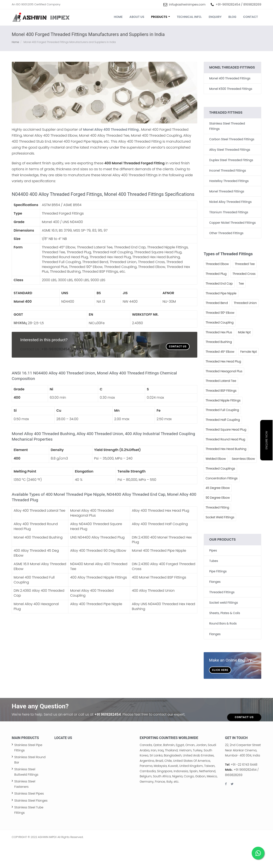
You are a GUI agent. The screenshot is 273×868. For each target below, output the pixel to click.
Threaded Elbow (217, 268)
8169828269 (252, 4)
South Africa (162, 800)
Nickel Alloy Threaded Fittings (231, 201)
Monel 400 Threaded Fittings (230, 78)
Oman (190, 769)
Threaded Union (217, 317)
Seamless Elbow (244, 483)
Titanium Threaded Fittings (229, 211)
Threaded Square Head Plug (226, 454)
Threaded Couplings (221, 493)
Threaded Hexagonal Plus (224, 395)
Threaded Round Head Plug (226, 464)
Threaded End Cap (219, 288)
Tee (242, 288)
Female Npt (214, 376)
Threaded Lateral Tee (221, 405)
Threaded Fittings (222, 617)
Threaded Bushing (219, 356)
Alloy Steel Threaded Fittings (230, 149)
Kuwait (173, 790)
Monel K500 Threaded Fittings (231, 89)
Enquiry (215, 17)
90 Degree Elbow (218, 523)
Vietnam (185, 774)
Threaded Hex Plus (219, 346)
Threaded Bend (217, 307)
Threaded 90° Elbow (220, 327)
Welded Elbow (216, 483)
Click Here (220, 694)
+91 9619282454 (108, 738)
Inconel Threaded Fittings (228, 170)
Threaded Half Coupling (223, 444)
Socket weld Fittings (224, 627)
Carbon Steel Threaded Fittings (232, 139)
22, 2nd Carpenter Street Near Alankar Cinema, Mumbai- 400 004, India (243, 774)
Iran (154, 774)
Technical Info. (189, 17)
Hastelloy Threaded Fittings (229, 180)
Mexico (212, 800)
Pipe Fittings (218, 596)
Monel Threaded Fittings (227, 191)
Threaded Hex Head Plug (224, 385)
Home (118, 17)
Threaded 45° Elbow (220, 366)
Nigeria (177, 800)
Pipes (213, 575)
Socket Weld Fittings (220, 542)
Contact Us (178, 347)
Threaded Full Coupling (223, 434)
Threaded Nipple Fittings (223, 425)
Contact (250, 17)
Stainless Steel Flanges (31, 824)
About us (137, 17)
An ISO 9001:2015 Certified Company (36, 4)
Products (160, 17)
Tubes (214, 586)
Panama (146, 790)
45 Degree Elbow (218, 513)
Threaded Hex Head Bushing (226, 474)
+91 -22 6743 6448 (244, 788)
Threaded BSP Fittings (221, 415)
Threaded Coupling (220, 337)
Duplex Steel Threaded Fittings (232, 159)
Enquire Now (266, 440)
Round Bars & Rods (223, 647)
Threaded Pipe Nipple (221, 297)
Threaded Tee (245, 268)
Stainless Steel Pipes (29, 817)
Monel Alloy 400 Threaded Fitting (112, 130)
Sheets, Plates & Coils (225, 637)
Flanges (215, 606)
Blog (232, 17)
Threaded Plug (216, 278)
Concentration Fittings (222, 503)
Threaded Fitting (218, 532)
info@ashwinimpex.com (187, 4)
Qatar (158, 769)
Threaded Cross (245, 278)
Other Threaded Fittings (227, 237)
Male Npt (245, 346)
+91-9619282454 (228, 4)
